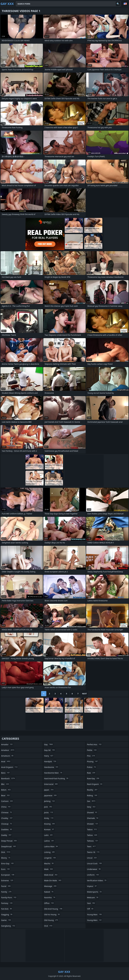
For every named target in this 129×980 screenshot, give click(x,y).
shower (93, 824)
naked (49, 892)
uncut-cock (95, 863)
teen (92, 846)
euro (6, 869)
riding (92, 795)
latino (49, 841)
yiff (90, 909)
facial (6, 886)
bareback (8, 778)
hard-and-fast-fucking (56, 778)
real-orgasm (95, 784)
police (92, 767)
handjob (50, 761)
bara (6, 773)
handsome (51, 767)
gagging (7, 914)
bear (6, 795)
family (7, 892)
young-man (95, 914)
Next (84, 694)
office (49, 903)
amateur (8, 750)
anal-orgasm (10, 767)
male (49, 869)
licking (50, 852)
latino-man (51, 846)
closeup (7, 824)
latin (49, 835)
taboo (92, 829)
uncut (92, 858)
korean (49, 829)
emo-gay (8, 863)
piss (91, 756)
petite (92, 750)
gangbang (8, 926)
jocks (49, 812)
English (125, 4)
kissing (50, 824)
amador (7, 744)
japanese (51, 795)
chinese (7, 812)
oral (48, 926)
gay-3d (50, 750)
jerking (50, 801)
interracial (51, 784)
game (6, 920)
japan (49, 790)
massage (51, 886)
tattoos (93, 841)
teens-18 (93, 852)
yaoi (91, 903)
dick (6, 852)
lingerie (50, 858)
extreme (7, 880)
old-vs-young (52, 914)
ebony (6, 858)
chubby (7, 818)
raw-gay (93, 778)
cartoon (7, 801)
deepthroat (9, 846)
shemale (93, 818)
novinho (50, 897)
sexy (91, 807)
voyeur (92, 886)
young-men (95, 920)
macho (49, 863)
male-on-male (53, 880)
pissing (93, 761)
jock (48, 807)
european (8, 875)
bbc (5, 784)
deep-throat (9, 841)
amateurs (8, 756)
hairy (49, 756)
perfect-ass (94, 744)
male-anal (51, 875)
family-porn (9, 897)
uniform (93, 875)
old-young (51, 920)
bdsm (6, 790)
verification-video (97, 880)
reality (92, 790)
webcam (93, 897)
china (6, 807)
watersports (95, 892)
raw (91, 773)
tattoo (92, 835)
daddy (7, 835)
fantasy (7, 903)
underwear (94, 869)
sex (91, 801)
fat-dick (7, 909)
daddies (7, 829)
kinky (49, 818)
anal (6, 761)
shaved (92, 812)
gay (49, 744)
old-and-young (54, 909)
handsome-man (53, 773)
